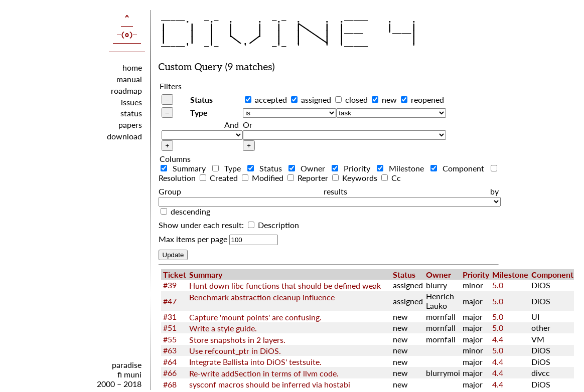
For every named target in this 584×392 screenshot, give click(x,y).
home (132, 67)
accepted (271, 100)
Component (460, 168)
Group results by (329, 191)
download (124, 136)
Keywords (356, 178)
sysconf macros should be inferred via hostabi (270, 384)
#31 (170, 317)
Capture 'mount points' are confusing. (255, 317)
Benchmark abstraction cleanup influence (262, 297)
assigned (316, 100)
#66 (170, 373)
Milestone (403, 168)
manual (129, 79)
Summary (185, 168)
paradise (127, 365)
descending (190, 211)
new (389, 100)
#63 (170, 350)
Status (201, 100)
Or (248, 125)
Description (273, 225)
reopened (427, 100)
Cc (391, 178)
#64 (170, 362)
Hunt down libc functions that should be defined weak (285, 285)
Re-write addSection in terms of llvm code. (264, 373)
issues (131, 102)
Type (199, 113)
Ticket (175, 274)
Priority (353, 168)
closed (356, 100)
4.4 (498, 339)
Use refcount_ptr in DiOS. (235, 351)
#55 (170, 339)
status (131, 113)
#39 (170, 285)
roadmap (126, 90)
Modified (264, 178)
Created (220, 178)
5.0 (498, 285)
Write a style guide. (223, 328)
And (232, 125)
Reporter (309, 178)
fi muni (129, 374)
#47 (170, 301)
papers (130, 125)
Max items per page (193, 239)
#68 (170, 384)
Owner (309, 168)
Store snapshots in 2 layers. (237, 340)
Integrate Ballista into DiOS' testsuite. (255, 362)
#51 (170, 328)
